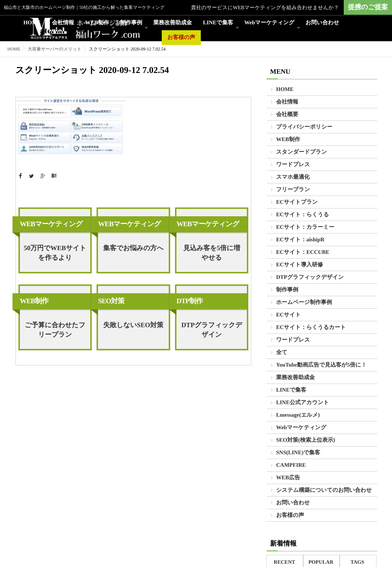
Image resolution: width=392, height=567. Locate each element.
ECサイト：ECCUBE (303, 252)
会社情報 (63, 23)
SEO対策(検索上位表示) (306, 440)
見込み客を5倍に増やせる (211, 253)
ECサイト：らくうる (303, 215)
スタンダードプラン (302, 152)
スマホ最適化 (293, 177)
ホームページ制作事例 (304, 302)
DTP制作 (190, 301)
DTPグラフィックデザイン (212, 330)
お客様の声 (181, 38)
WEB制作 (97, 23)
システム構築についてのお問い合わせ (324, 490)
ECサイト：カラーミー (305, 227)
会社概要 (287, 115)
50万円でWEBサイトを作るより (55, 253)
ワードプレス (293, 165)
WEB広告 (288, 478)
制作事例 (131, 23)
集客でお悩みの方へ (133, 248)
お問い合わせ (322, 23)
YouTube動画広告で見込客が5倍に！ (322, 365)
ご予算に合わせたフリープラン (55, 330)
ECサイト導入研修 (300, 265)
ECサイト (289, 315)
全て (282, 353)
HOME (32, 23)
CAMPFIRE (291, 465)
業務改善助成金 (173, 23)
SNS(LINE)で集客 (298, 453)
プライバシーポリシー (304, 127)
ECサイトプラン (297, 202)
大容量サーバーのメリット (55, 49)
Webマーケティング (269, 23)
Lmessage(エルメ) (298, 415)
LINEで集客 (218, 23)
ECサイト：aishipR (300, 240)
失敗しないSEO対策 (133, 325)
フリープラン (293, 190)
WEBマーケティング (51, 224)
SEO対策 (111, 301)
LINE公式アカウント (303, 403)
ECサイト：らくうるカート (311, 328)
